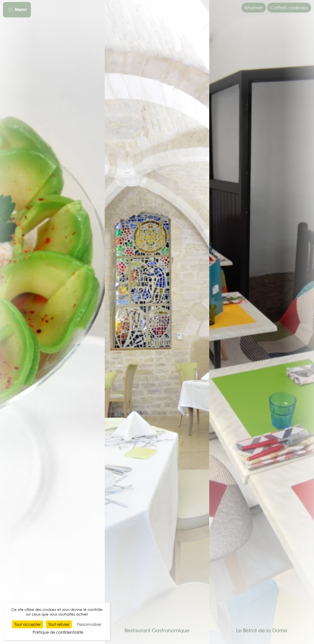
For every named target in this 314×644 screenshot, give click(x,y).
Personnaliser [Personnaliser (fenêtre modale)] (89, 624)
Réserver (254, 8)
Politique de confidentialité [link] (58, 632)
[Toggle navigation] (17, 10)
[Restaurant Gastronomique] (157, 321)
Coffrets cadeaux (289, 8)
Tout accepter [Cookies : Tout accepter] (28, 624)
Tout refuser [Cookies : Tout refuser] (59, 624)
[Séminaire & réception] (52, 321)
